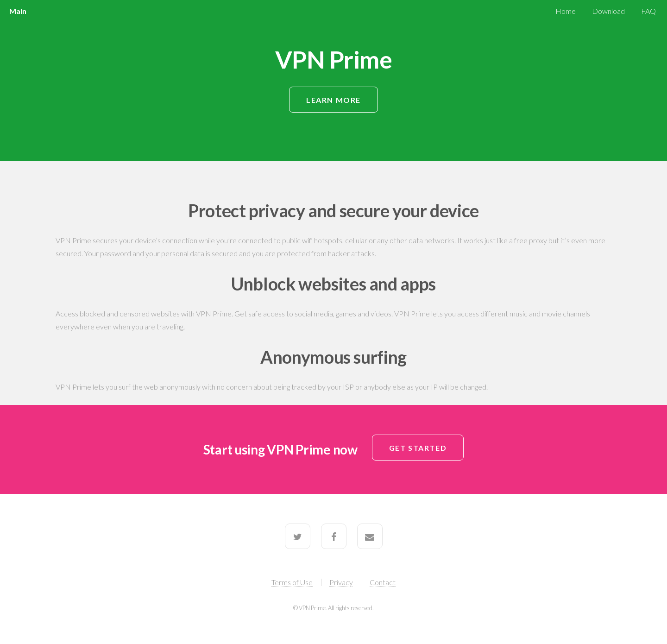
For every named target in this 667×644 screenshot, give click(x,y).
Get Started (418, 448)
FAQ (648, 11)
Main (18, 11)
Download (608, 11)
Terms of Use (292, 582)
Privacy (341, 582)
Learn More (333, 100)
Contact (383, 582)
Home (566, 11)
